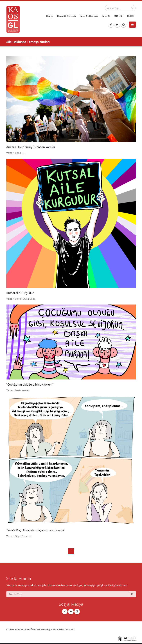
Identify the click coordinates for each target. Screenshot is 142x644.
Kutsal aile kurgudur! (20, 293)
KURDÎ (131, 16)
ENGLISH (119, 16)
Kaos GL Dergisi (89, 16)
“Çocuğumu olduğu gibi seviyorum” (30, 384)
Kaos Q (106, 16)
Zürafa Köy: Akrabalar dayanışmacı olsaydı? (35, 530)
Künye (50, 16)
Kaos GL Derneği (67, 16)
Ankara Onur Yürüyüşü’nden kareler (31, 147)
